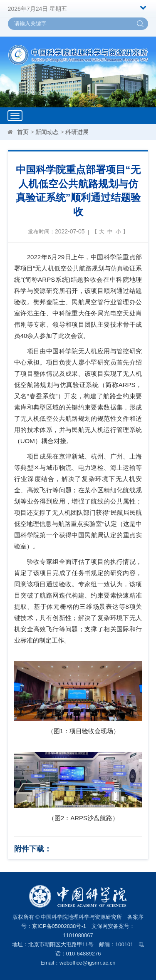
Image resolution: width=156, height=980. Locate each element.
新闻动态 (47, 132)
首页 (23, 132)
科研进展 (77, 132)
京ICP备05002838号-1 (59, 926)
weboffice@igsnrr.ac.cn (87, 963)
